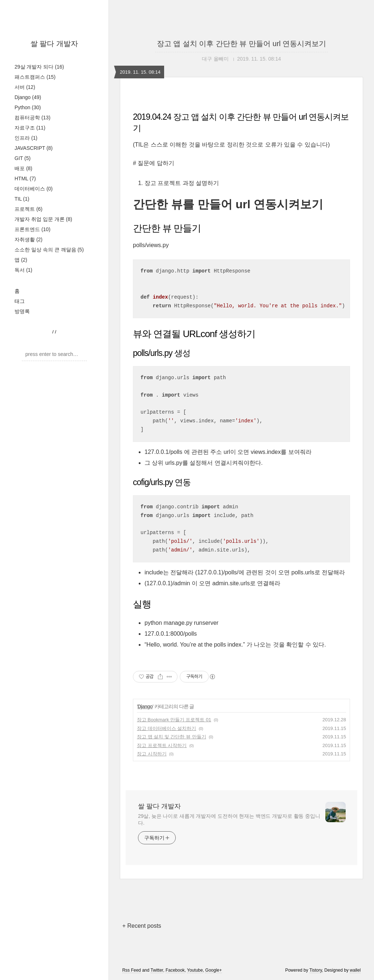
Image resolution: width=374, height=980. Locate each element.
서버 (25, 87)
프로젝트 (29, 209)
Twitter (157, 970)
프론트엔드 (32, 229)
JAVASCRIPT (34, 148)
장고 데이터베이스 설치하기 (166, 728)
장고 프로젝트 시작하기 (162, 745)
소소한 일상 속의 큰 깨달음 (49, 250)
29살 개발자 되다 (39, 67)
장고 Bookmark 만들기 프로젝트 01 (174, 720)
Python (28, 107)
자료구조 (30, 128)
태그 (20, 301)
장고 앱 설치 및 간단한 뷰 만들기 (172, 737)
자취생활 (29, 239)
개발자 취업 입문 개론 (43, 219)
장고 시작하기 (152, 754)
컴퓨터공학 (32, 118)
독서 (23, 270)
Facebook (175, 970)
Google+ (214, 970)
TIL (22, 199)
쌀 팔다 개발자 (54, 44)
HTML (25, 179)
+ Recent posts (142, 926)
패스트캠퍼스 (35, 77)
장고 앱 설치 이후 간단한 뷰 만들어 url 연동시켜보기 (242, 44)
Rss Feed (132, 970)
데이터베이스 (34, 189)
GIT (23, 158)
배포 (23, 168)
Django (28, 97)
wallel (355, 970)
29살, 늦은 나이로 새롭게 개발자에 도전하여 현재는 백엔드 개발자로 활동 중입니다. (229, 819)
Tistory (316, 970)
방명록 (22, 311)
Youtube (195, 970)
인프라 (26, 138)
